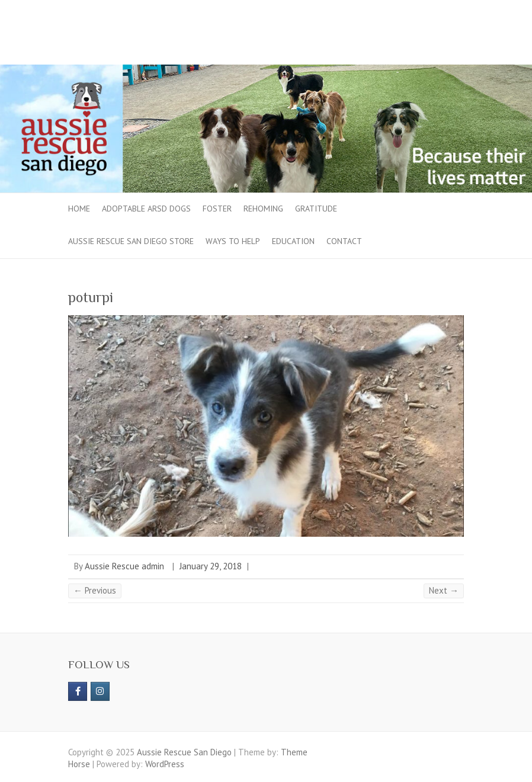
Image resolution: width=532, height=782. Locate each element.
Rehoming (263, 209)
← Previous (95, 590)
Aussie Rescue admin (124, 566)
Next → (444, 590)
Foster (217, 209)
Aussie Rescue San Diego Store (131, 241)
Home (79, 209)
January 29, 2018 (211, 566)
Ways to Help (233, 241)
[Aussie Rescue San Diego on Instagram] (100, 691)
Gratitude (316, 209)
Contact (344, 241)
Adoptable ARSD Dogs (146, 209)
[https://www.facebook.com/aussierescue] (78, 691)
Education (293, 241)
